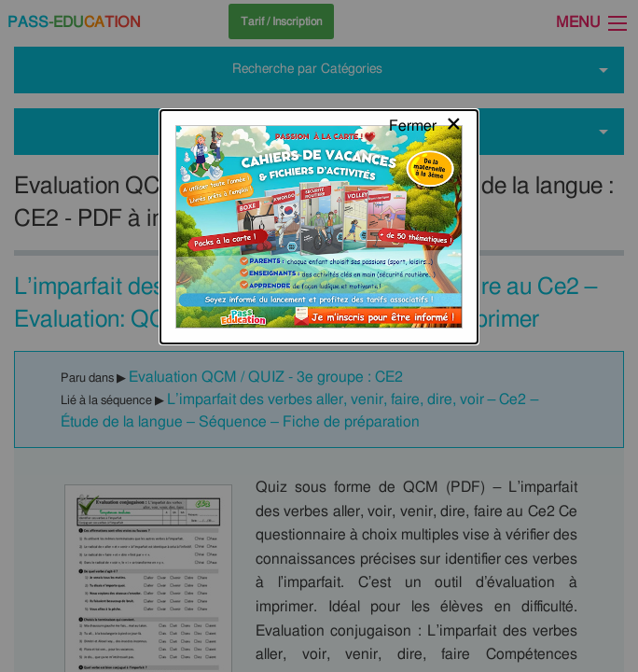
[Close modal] (426, 33)
